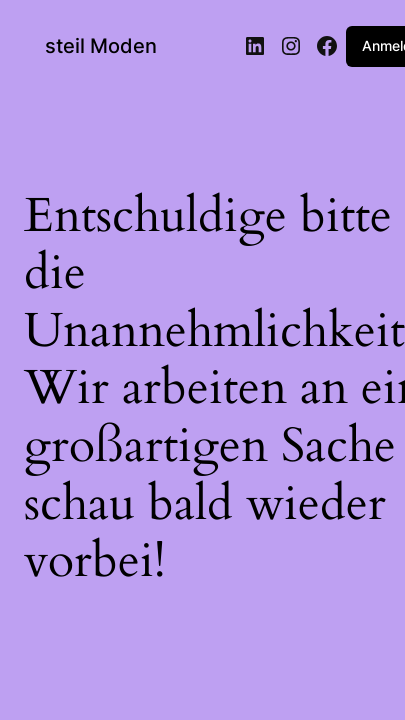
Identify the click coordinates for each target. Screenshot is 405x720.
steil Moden (101, 46)
